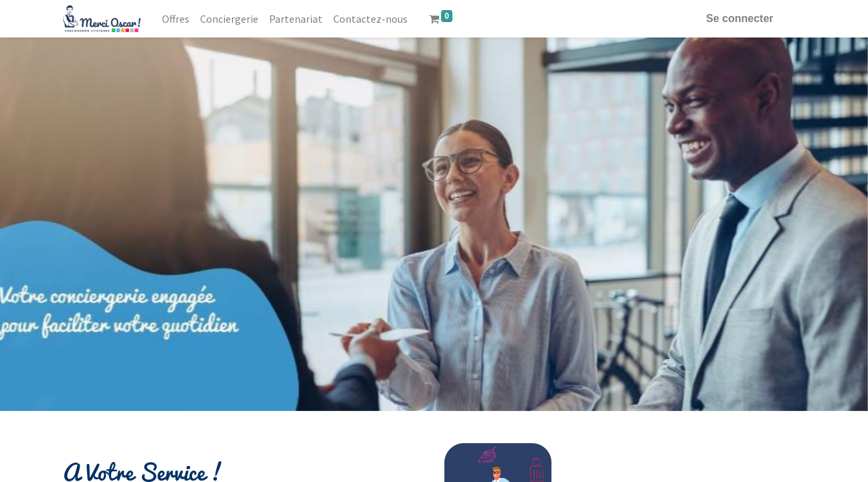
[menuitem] (176, 19)
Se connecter (740, 18)
